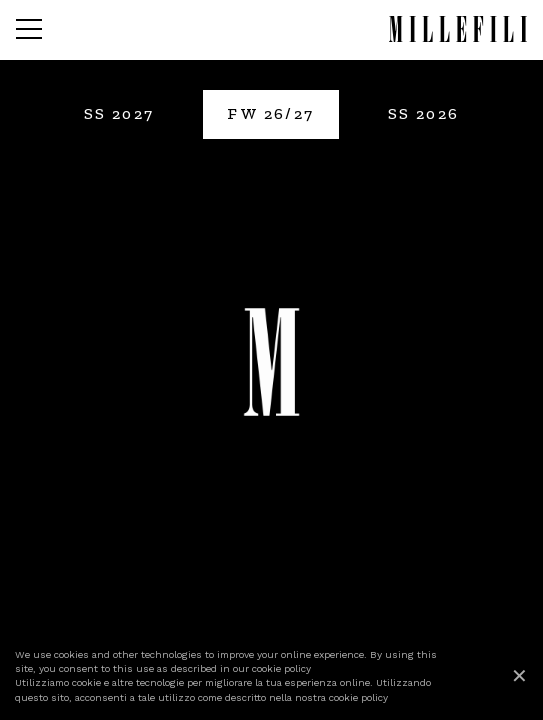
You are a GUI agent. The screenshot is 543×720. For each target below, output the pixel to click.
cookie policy (281, 668)
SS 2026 (424, 113)
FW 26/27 (270, 113)
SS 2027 (119, 113)
